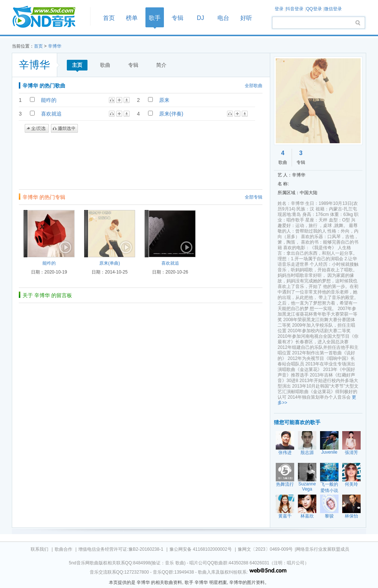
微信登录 (333, 9)
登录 (279, 9)
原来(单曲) (110, 263)
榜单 (132, 18)
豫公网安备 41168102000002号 (201, 549)
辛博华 (55, 46)
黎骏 (329, 516)
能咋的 (49, 100)
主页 (77, 65)
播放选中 (64, 128)
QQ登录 (314, 9)
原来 (164, 100)
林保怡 (351, 516)
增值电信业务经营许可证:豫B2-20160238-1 (121, 549)
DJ (200, 18)
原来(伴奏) (171, 114)
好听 (246, 18)
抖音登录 (295, 9)
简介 (161, 65)
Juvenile (329, 452)
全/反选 (37, 128)
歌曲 (105, 65)
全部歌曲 (254, 86)
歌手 (155, 18)
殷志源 (307, 453)
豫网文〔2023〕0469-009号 (265, 549)
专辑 (178, 18)
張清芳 (351, 453)
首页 (49, 17)
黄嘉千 (285, 516)
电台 (223, 18)
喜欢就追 (51, 114)
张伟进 (285, 453)
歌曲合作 (63, 549)
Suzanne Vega (307, 486)
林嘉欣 (307, 516)
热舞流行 (285, 484)
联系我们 (39, 549)
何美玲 (351, 484)
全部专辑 (254, 197)
